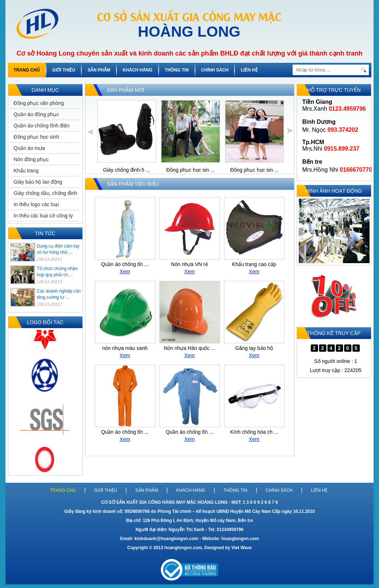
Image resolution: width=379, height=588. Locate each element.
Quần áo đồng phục (36, 114)
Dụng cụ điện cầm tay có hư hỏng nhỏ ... (58, 249)
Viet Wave (241, 548)
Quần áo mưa (29, 148)
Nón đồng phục (31, 159)
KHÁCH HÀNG (138, 70)
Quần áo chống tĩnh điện (42, 126)
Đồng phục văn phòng (39, 103)
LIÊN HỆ (249, 70)
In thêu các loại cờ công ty (43, 216)
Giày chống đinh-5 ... (126, 170)
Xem (125, 271)
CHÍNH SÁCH (215, 70)
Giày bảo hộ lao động (38, 182)
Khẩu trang (26, 171)
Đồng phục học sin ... (190, 170)
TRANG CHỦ (27, 70)
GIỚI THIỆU (64, 70)
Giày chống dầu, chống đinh (46, 193)
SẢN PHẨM (99, 70)
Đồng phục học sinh (36, 137)
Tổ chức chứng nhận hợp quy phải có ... (57, 272)
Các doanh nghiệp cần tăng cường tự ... (59, 294)
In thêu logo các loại (36, 204)
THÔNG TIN (177, 70)
